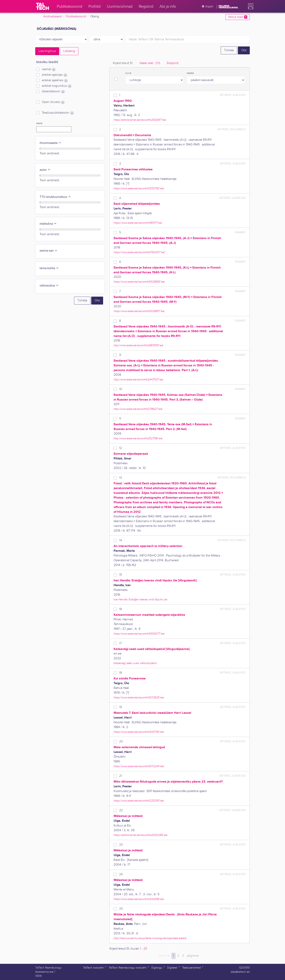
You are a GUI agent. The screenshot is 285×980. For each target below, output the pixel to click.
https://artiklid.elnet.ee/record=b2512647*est (140, 120)
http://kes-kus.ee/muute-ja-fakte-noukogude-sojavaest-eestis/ (150, 938)
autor (45, 170)
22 (121, 810)
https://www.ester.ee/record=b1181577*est (138, 223)
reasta (190, 73)
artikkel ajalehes (55, 80)
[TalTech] (43, 6)
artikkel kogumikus (57, 86)
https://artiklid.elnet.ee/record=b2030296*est (141, 835)
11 (120, 419)
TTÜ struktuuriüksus (55, 197)
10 (121, 389)
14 (121, 540)
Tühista (229, 50)
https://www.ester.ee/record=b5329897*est (139, 311)
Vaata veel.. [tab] (150, 63)
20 (121, 742)
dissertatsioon (53, 91)
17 (120, 643)
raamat (49, 69)
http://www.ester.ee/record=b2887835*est (138, 345)
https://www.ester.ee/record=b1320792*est (139, 188)
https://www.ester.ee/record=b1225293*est (139, 801)
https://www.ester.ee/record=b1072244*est (139, 766)
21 (121, 776)
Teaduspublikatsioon (58, 113)
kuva (128, 73)
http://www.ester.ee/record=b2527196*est (138, 438)
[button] (250, 6)
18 (121, 673)
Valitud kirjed (238, 17)
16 (121, 609)
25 (121, 909)
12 (121, 448)
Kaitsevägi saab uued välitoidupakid (135, 663)
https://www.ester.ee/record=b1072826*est (139, 698)
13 (121, 478)
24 (121, 874)
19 (121, 707)
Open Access (53, 102)
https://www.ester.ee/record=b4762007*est (139, 252)
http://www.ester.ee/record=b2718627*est (138, 409)
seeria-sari (49, 251)
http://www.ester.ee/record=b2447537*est (138, 380)
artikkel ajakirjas (55, 75)
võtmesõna (49, 286)
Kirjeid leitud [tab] (123, 63)
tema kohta (49, 268)
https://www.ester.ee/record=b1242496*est (139, 899)
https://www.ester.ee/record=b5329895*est (139, 282)
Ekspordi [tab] (173, 63)
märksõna (48, 224)
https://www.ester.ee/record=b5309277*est (139, 634)
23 (121, 845)
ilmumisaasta (50, 143)
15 (121, 575)
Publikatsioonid (76, 17)
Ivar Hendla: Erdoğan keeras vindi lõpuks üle (140, 599)
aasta (39, 123)
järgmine (193, 956)
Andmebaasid (52, 17)
